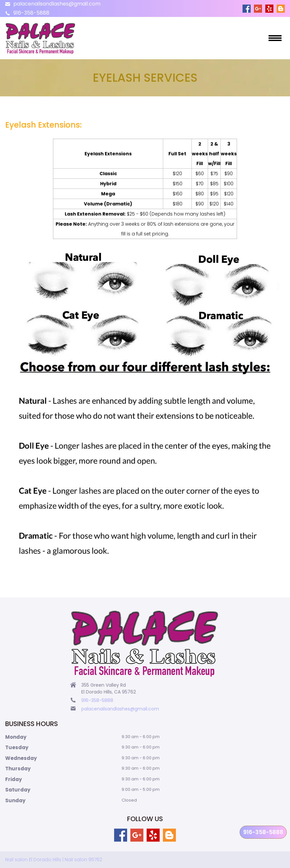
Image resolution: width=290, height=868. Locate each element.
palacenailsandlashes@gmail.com (57, 4)
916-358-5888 (31, 13)
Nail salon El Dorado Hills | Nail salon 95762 (54, 860)
